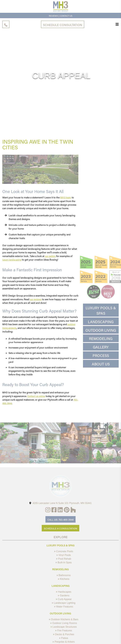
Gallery (101, 347)
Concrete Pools (64, 552)
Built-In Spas (64, 563)
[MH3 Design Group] (61, 11)
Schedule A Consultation (61, 529)
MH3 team (66, 197)
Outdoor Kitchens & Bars (64, 622)
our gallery (51, 256)
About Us (101, 364)
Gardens (64, 597)
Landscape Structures (64, 630)
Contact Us (66, 16)
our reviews (36, 299)
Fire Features (64, 634)
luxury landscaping (12, 260)
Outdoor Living (101, 330)
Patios (64, 642)
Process (101, 356)
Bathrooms (64, 577)
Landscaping (101, 322)
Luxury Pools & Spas (101, 311)
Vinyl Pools (64, 556)
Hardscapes (64, 593)
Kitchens (64, 581)
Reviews (53, 16)
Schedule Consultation (63, 25)
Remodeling (101, 339)
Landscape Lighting (64, 605)
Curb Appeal (64, 601)
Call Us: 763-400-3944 (60, 520)
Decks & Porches (64, 638)
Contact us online (37, 396)
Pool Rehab (64, 560)
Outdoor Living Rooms (64, 626)
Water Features (64, 609)
